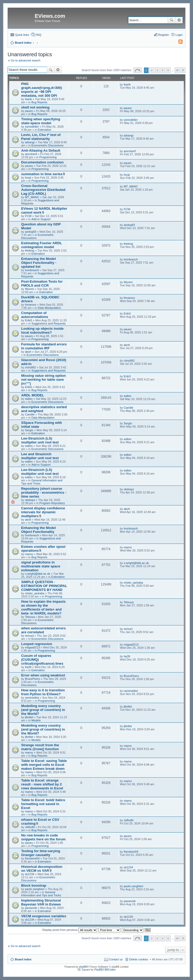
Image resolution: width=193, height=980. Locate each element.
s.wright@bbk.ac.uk (38, 574)
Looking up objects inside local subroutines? (42, 331)
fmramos (31, 305)
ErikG (29, 320)
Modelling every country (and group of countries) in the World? (43, 710)
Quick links (22, 35)
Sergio (29, 430)
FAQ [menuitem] (38, 35)
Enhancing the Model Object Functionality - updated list (39, 263)
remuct (30, 636)
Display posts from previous (70, 930)
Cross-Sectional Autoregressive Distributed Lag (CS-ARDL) (43, 190)
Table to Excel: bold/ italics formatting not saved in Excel (43, 804)
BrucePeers (33, 679)
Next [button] (183, 70)
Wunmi (30, 289)
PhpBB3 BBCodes (105, 970)
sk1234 (30, 874)
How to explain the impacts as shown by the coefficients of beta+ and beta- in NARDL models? (43, 607)
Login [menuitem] (179, 35)
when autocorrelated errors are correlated (43, 630)
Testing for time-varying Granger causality (41, 853)
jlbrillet (29, 717)
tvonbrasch (32, 270)
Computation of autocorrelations (35, 315)
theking (30, 250)
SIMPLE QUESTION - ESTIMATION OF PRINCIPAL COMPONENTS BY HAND (44, 586)
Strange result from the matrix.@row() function (40, 747)
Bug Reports (39, 102)
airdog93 (31, 232)
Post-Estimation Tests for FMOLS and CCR (42, 283)
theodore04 (32, 858)
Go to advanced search (26, 60)
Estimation (45, 130)
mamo (29, 554)
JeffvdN (30, 827)
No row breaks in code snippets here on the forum (43, 837)
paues (29, 111)
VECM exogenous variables (44, 916)
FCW (28, 216)
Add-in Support (41, 219)
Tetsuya (30, 617)
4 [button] (163, 70)
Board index (23, 959)
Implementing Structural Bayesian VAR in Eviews (41, 902)
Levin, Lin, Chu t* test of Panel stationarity (41, 137)
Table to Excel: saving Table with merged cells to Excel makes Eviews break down (44, 765)
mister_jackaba (35, 593)
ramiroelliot (32, 698)
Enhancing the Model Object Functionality (39, 530)
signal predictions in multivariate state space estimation (41, 566)
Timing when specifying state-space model (41, 121)
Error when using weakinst (43, 675)
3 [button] (157, 70)
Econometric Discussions (47, 145)
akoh (28, 352)
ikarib (28, 99)
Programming (48, 157)
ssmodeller (32, 127)
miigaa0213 (33, 647)
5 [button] (168, 70)
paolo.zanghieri (35, 889)
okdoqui (30, 500)
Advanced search (179, 20)
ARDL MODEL (33, 395)
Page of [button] (138, 70)
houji (28, 178)
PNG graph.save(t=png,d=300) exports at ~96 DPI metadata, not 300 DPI (42, 90)
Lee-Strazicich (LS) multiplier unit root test (40, 440)
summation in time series (42, 174)
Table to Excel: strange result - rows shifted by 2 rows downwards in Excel (42, 784)
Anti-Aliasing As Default (41, 150)
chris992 (31, 367)
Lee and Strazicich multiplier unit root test (40, 456)
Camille (30, 414)
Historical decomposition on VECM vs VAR (42, 869)
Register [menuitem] (164, 35)
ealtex (29, 399)
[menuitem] (178, 43)
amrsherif (31, 154)
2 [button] (152, 70)
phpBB (83, 967)
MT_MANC (32, 197)
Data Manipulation (49, 308)
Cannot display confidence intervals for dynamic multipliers (43, 512)
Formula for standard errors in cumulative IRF (44, 346)
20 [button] (177, 70)
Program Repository (52, 503)
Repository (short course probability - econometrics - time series (44, 492)
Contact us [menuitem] (116, 959)
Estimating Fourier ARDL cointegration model (42, 245)
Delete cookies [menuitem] (139, 959)
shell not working (35, 107)
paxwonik (31, 908)
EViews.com (50, 16)
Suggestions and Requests (48, 323)
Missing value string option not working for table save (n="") (43, 380)
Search (172, 20)
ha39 (28, 667)
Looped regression (37, 644)
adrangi (30, 142)
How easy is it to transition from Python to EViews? (43, 692)
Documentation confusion (42, 162)
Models (36, 720)
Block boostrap (34, 885)
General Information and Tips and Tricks (41, 894)
